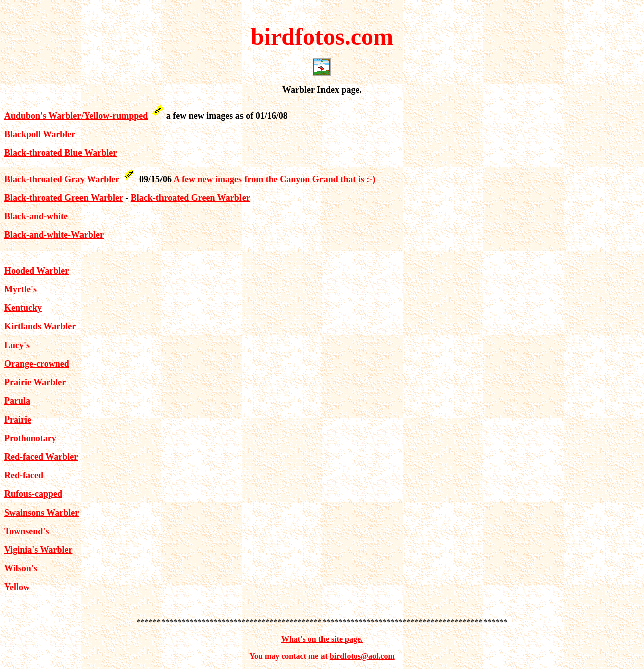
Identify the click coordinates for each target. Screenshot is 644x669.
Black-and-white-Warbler (54, 235)
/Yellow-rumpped (114, 116)
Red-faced (24, 475)
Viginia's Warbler (38, 550)
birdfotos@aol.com (362, 656)
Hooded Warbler (36, 271)
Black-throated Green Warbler (64, 198)
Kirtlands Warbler (40, 326)
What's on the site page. (322, 639)
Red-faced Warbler (41, 457)
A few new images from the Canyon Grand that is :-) (275, 179)
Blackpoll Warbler (40, 134)
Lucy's (17, 345)
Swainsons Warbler (42, 513)
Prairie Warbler (35, 382)
